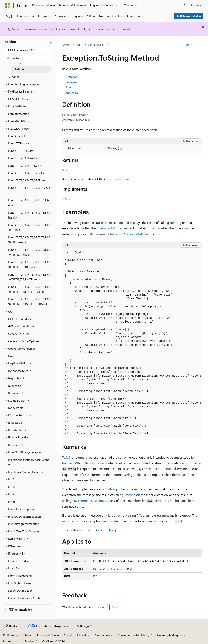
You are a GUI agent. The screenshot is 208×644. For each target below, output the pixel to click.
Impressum (10, 641)
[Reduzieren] (50, 42)
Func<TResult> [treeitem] (18, 136)
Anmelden (197, 5)
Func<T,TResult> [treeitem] (19, 143)
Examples (71, 82)
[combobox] (28, 50)
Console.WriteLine (137, 234)
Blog (67, 635)
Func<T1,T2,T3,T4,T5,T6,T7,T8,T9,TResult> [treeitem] (29, 215)
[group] (132, 343)
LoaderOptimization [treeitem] (20, 591)
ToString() (69, 199)
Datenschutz (102, 635)
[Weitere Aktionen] (198, 45)
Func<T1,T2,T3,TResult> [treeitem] (23, 158)
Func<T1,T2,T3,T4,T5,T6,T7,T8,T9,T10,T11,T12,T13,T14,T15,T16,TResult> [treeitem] (29, 302)
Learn (66, 45)
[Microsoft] (8, 5)
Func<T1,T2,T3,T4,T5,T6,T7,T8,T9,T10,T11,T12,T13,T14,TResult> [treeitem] (29, 277)
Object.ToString (105, 530)
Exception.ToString (109, 228)
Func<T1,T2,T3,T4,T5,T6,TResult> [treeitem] (28, 180)
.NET (79, 45)
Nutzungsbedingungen (171, 635)
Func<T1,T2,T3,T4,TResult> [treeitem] (25, 165)
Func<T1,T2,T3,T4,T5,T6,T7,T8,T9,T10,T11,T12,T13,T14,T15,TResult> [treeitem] (29, 289)
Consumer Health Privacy (134, 635)
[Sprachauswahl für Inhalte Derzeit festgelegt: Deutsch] (12, 626)
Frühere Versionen (48, 635)
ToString (175, 222)
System (83, 115)
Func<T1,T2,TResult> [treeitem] (21, 151)
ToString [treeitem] (20, 69)
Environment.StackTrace (89, 500)
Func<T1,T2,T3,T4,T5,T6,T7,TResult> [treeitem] (29, 190)
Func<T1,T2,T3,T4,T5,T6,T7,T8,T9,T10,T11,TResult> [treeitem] (29, 240)
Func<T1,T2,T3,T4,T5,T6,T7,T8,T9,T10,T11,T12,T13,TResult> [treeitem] (29, 265)
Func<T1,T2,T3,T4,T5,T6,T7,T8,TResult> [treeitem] (29, 203)
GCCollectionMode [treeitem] (20, 319)
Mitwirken (83, 635)
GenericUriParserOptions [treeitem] (24, 341)
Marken (30, 641)
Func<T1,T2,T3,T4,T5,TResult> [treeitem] (27, 173)
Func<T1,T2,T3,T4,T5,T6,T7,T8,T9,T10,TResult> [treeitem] (29, 227)
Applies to (72, 93)
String (66, 170)
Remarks (71, 87)
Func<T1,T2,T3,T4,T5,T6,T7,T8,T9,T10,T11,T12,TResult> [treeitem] (29, 252)
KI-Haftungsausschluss (17, 635)
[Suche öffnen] (185, 5)
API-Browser (96, 45)
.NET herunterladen (189, 16)
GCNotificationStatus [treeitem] (21, 326)
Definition (71, 77)
